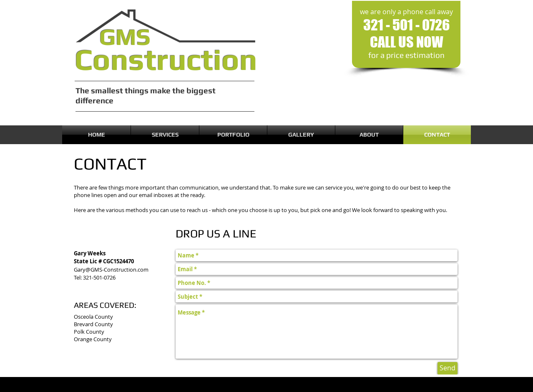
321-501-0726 (99, 277)
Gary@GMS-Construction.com (111, 270)
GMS (125, 37)
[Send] (448, 368)
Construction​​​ (166, 59)
